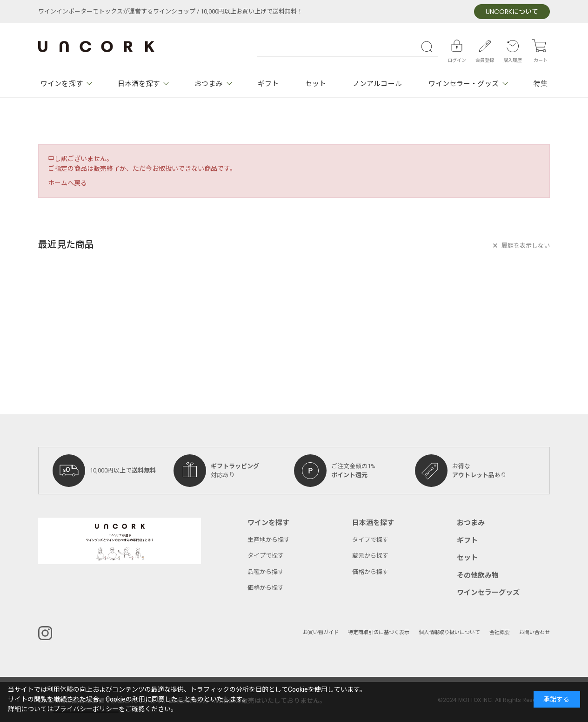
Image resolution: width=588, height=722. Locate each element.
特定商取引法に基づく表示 (379, 632)
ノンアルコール (377, 84)
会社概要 (500, 632)
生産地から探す (269, 540)
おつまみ (208, 84)
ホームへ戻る (67, 183)
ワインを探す (62, 84)
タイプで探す (266, 556)
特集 (541, 84)
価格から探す (266, 588)
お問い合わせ (535, 632)
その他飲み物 (478, 575)
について (512, 12)
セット (316, 84)
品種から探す (266, 572)
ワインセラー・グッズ (464, 84)
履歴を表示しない (526, 246)
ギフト (268, 84)
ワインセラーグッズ (488, 593)
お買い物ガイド (321, 632)
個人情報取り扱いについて (449, 632)
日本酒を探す (139, 84)
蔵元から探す (370, 556)
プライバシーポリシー (86, 709)
